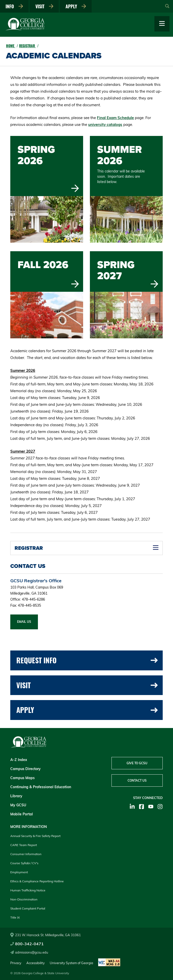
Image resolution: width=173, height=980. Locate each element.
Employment (19, 872)
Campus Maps (22, 778)
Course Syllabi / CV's (24, 863)
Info (15, 6)
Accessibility (36, 963)
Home (11, 46)
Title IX (15, 917)
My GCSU (18, 805)
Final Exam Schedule (115, 118)
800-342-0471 (27, 944)
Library (16, 796)
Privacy (16, 963)
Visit (44, 6)
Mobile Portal (22, 814)
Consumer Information (26, 854)
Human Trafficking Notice (28, 890)
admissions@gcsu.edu (29, 952)
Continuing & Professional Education (41, 787)
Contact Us (137, 781)
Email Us (24, 622)
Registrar (27, 46)
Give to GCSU (137, 763)
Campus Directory (25, 769)
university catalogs (105, 124)
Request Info (87, 660)
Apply (76, 6)
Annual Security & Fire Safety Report (35, 836)
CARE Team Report (24, 845)
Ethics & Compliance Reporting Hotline (37, 881)
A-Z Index (19, 760)
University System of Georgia (71, 963)
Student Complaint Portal (28, 908)
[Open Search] (167, 6)
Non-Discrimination (24, 899)
